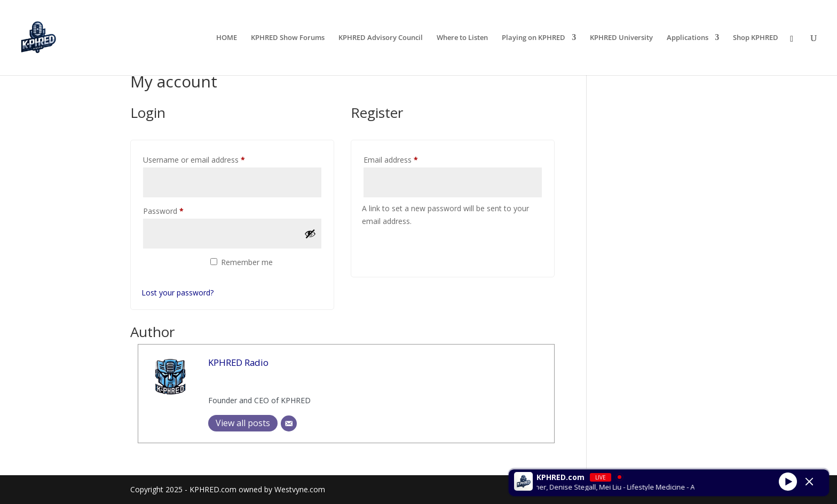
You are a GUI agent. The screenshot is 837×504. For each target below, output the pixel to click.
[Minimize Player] (809, 482)
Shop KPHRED (756, 38)
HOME (227, 38)
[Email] (289, 423)
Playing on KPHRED (534, 38)
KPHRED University (621, 38)
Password (178, 210)
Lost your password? (177, 293)
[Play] (788, 481)
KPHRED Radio (238, 362)
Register (396, 249)
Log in (170, 268)
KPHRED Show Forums (288, 38)
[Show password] (310, 234)
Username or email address (209, 159)
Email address (406, 159)
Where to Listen (462, 38)
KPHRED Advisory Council (381, 38)
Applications (688, 38)
